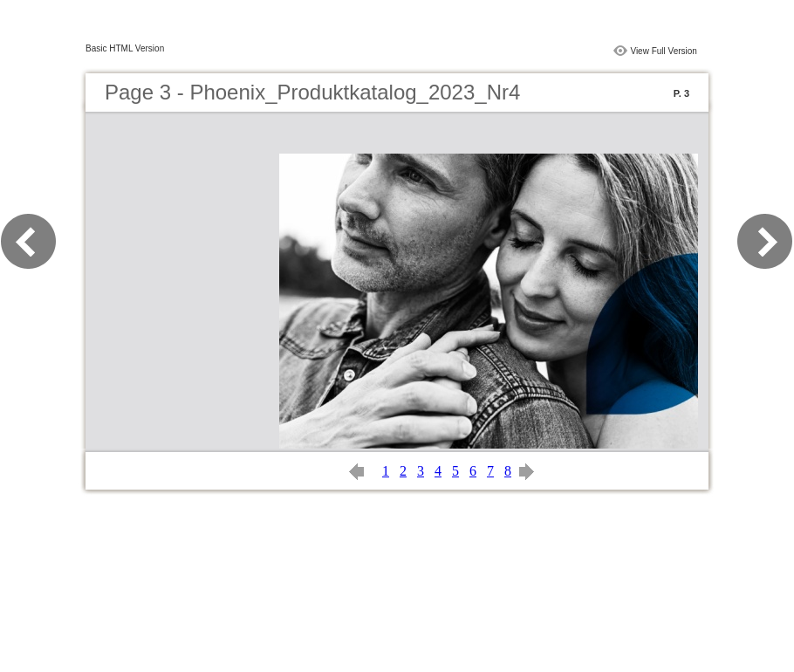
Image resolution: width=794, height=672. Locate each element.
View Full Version (664, 51)
